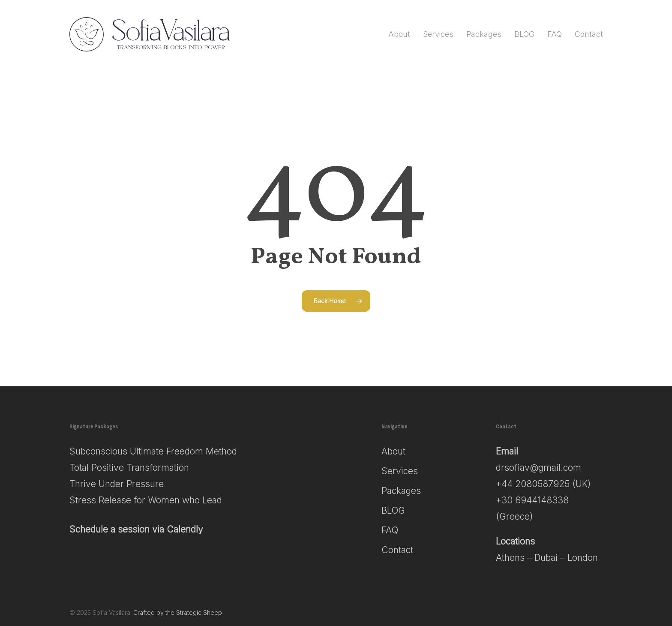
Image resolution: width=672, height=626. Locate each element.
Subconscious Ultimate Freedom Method (153, 451)
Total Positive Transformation (129, 468)
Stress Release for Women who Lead (146, 500)
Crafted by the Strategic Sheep (178, 612)
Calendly (185, 529)
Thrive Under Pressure (117, 484)
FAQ (390, 530)
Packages (401, 491)
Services (400, 471)
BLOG (393, 510)
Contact (397, 550)
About (393, 451)
